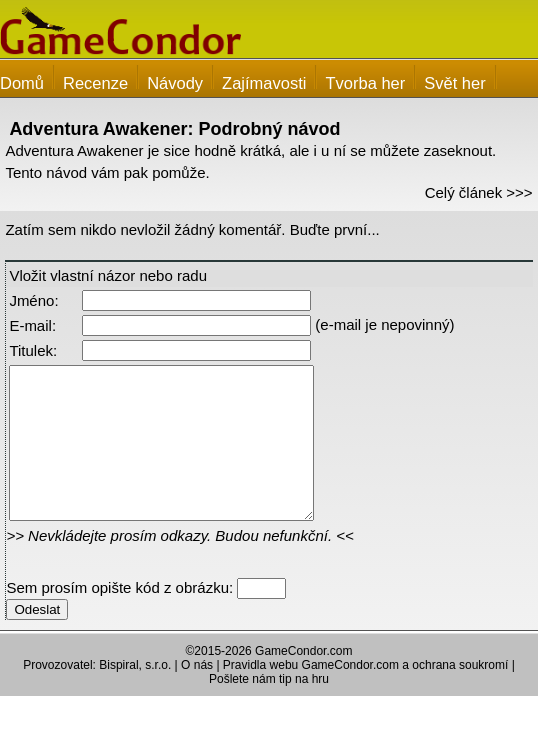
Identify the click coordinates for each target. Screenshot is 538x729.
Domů (22, 83)
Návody (175, 83)
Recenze (95, 83)
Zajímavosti (264, 83)
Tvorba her (365, 83)
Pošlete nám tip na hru (269, 709)
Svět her (454, 83)
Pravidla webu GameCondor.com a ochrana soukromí (365, 695)
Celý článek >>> (479, 192)
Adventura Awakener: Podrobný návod (174, 129)
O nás (197, 695)
